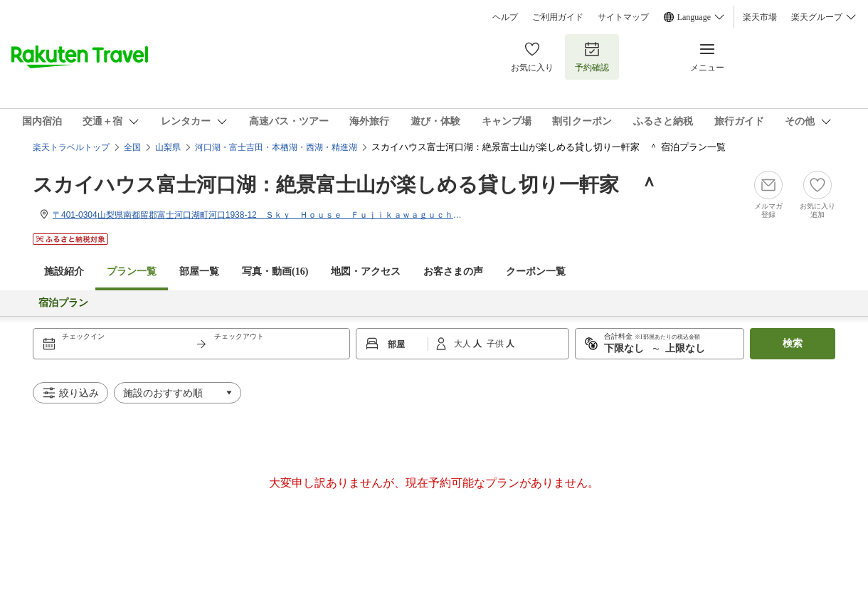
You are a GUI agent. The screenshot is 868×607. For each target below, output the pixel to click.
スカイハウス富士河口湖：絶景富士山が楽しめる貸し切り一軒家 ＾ (346, 185)
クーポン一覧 (536, 271)
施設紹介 (64, 271)
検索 (793, 343)
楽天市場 (760, 17)
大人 (464, 344)
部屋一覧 (199, 271)
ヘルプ (505, 17)
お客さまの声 (453, 271)
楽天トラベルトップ (71, 147)
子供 (496, 344)
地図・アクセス (366, 271)
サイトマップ (623, 17)
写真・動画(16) (275, 271)
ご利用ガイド (558, 17)
